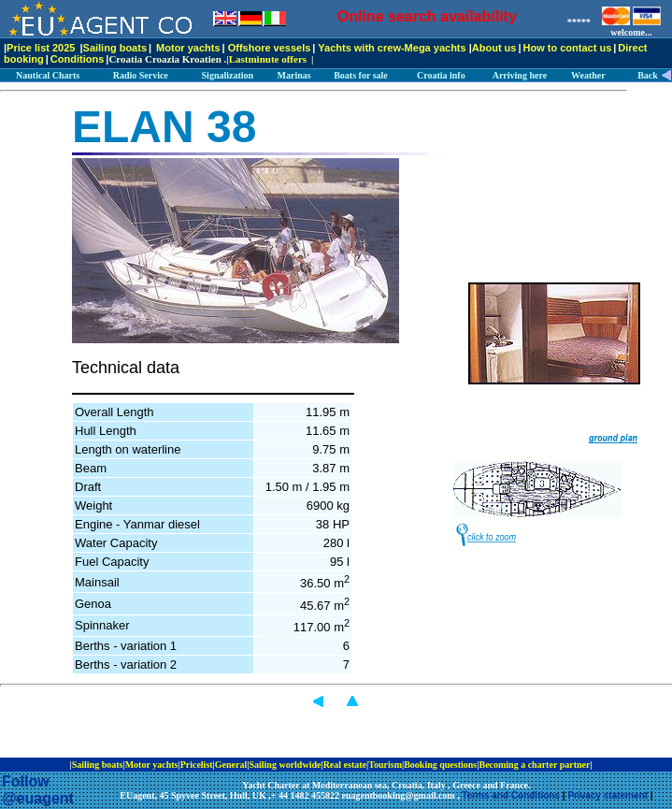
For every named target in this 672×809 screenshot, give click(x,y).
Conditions (77, 59)
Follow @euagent (38, 790)
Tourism (385, 765)
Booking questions (440, 765)
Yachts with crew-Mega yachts (392, 48)
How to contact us (568, 48)
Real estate (345, 765)
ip (598, 765)
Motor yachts (188, 48)
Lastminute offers (268, 59)
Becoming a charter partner (534, 765)
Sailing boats (115, 48)
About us (494, 48)
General (231, 765)
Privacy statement (608, 795)
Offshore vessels (270, 48)
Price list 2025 (41, 48)
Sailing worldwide (285, 765)
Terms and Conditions (511, 795)
